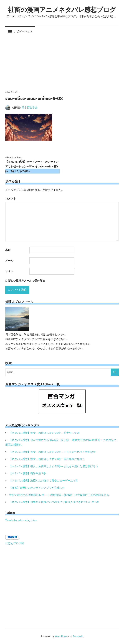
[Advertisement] (62, 60)
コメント (11, 198)
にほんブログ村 (15, 543)
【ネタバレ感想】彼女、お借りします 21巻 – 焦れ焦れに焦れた (47, 459)
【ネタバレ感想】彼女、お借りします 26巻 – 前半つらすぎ (44, 433)
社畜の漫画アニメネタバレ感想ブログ (62, 10)
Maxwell (78, 636)
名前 (8, 250)
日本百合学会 (30, 107)
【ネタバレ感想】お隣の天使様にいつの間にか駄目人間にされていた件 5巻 (54, 502)
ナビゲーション (23, 31)
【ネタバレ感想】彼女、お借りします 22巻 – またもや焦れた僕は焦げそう (54, 466)
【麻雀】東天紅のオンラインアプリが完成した (37, 488)
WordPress (61, 636)
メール (9, 261)
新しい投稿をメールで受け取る (27, 281)
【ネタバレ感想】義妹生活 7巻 (27, 473)
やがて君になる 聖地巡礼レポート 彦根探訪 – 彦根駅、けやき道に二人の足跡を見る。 (60, 495)
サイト (9, 271)
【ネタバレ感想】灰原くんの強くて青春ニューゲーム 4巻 (43, 481)
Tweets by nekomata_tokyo (21, 520)
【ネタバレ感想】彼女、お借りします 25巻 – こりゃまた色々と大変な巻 (52, 452)
